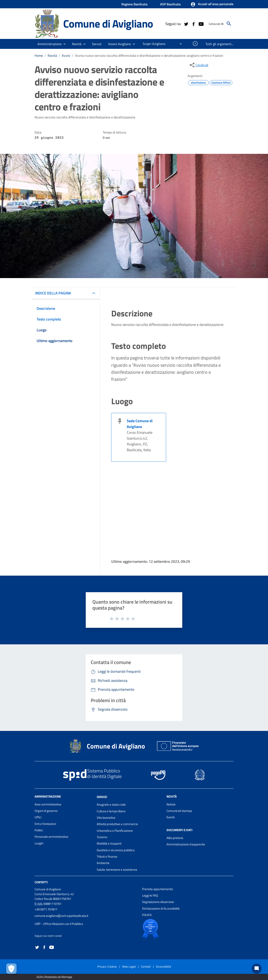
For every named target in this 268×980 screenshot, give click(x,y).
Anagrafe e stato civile (111, 805)
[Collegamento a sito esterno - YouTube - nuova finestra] (201, 24)
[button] (212, 4)
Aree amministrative (48, 804)
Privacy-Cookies (107, 966)
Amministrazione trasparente (186, 844)
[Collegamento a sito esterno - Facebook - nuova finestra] (193, 24)
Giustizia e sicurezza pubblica (116, 850)
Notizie (171, 804)
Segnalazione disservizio (158, 902)
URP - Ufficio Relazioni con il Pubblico (59, 924)
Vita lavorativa (106, 818)
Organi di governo (46, 811)
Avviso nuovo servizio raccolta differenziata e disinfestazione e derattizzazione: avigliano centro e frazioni (149, 55)
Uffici (38, 817)
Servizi (102, 797)
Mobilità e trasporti (109, 843)
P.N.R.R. (147, 915)
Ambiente (103, 863)
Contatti (41, 882)
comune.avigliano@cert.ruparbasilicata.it (61, 916)
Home (39, 55)
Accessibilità (163, 966)
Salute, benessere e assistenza (117, 870)
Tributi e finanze (107, 856)
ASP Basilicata (170, 4)
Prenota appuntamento (158, 889)
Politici (39, 830)
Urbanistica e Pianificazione (115, 831)
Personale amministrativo (51, 837)
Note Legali (129, 966)
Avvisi (66, 55)
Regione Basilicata (134, 4)
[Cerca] (229, 24)
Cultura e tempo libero (111, 811)
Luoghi (39, 843)
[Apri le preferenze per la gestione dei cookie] (11, 969)
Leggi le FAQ (150, 895)
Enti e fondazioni (45, 824)
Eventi (171, 817)
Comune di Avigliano (108, 24)
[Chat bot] (257, 969)
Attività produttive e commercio (117, 824)
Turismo (102, 837)
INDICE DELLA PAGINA (53, 293)
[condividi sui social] (199, 65)
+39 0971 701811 (46, 909)
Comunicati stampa (179, 811)
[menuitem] (152, 44)
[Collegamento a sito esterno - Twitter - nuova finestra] (186, 24)
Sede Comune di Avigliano (140, 424)
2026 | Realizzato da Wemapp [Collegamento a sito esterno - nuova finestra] (54, 977)
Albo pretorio (175, 838)
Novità (52, 55)
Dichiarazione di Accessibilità (161, 908)
